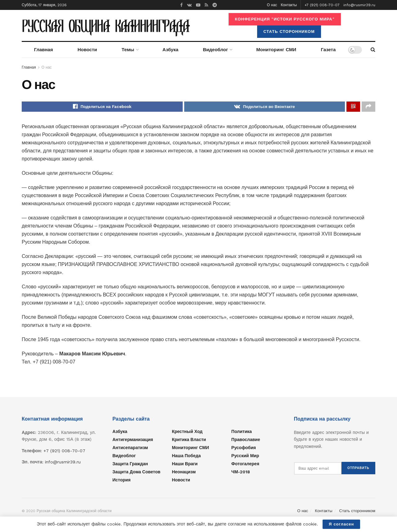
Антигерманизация (133, 441)
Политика (242, 433)
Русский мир (245, 457)
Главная (44, 50)
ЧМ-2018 (241, 473)
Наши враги (185, 465)
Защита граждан (130, 465)
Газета (328, 50)
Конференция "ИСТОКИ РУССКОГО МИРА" (285, 19)
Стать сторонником (289, 32)
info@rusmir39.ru (359, 5)
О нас (272, 5)
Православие (246, 441)
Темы (128, 50)
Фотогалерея (245, 465)
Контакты (289, 5)
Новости (87, 50)
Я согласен (341, 524)
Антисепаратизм (130, 449)
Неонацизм (184, 473)
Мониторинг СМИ (276, 50)
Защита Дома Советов (137, 473)
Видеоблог (215, 50)
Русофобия (244, 449)
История (122, 481)
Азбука (170, 50)
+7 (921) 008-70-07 (322, 5)
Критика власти (189, 441)
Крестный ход (187, 433)
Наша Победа (186, 457)
